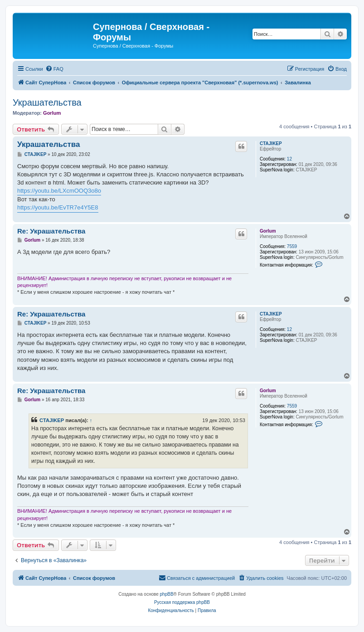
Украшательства (47, 102)
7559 (292, 246)
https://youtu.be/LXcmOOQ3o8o (59, 191)
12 (289, 159)
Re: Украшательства (51, 231)
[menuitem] (54, 69)
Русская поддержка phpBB (182, 602)
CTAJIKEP (271, 143)
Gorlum (52, 113)
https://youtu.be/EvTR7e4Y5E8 (58, 207)
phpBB (167, 594)
